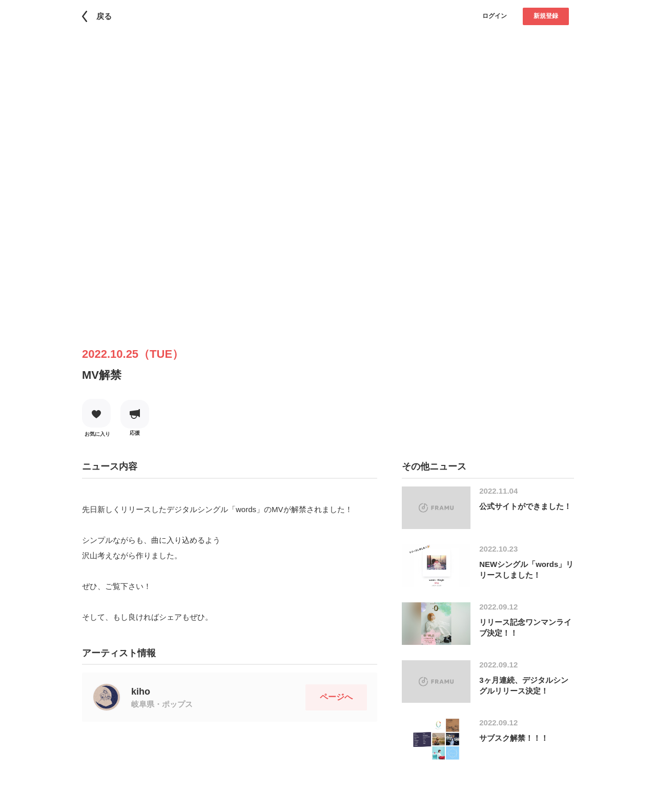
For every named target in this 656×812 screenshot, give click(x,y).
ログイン (495, 16)
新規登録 (546, 16)
